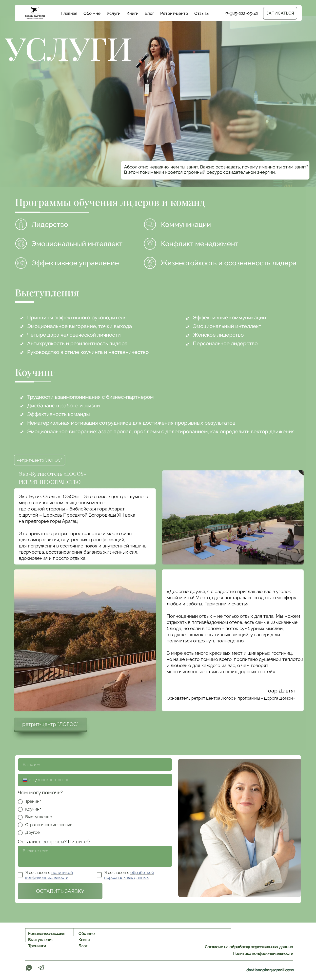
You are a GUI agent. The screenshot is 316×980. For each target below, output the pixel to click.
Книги (133, 13)
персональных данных (127, 877)
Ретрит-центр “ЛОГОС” (39, 460)
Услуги (114, 13)
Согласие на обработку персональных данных (249, 947)
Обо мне (92, 13)
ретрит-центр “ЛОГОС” (50, 724)
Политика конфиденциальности (263, 953)
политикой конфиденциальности (49, 875)
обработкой (142, 872)
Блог (149, 13)
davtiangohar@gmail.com (270, 970)
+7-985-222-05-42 (241, 13)
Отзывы (202, 13)
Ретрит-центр (174, 13)
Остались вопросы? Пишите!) (54, 842)
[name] (95, 764)
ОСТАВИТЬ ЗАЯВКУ (60, 891)
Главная (69, 13)
